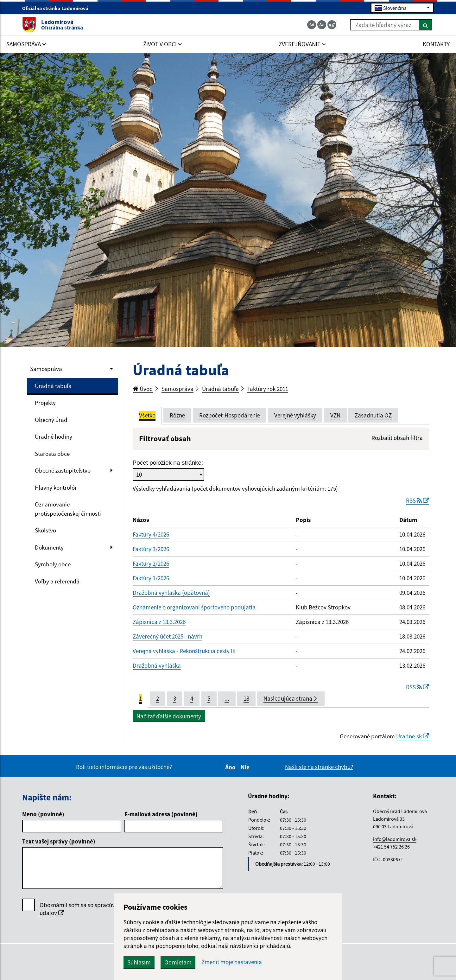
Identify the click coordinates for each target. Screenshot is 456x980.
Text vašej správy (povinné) (59, 841)
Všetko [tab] (147, 415)
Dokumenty (49, 547)
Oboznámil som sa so (97, 909)
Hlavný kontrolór (56, 487)
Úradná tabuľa (53, 386)
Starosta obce (52, 454)
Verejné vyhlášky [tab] (295, 415)
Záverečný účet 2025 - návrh (168, 636)
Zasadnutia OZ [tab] (373, 415)
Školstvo (45, 530)
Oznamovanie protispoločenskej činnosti (68, 509)
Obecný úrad (51, 420)
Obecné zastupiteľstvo (63, 470)
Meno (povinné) (43, 814)
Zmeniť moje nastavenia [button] (232, 962)
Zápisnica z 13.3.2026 (159, 622)
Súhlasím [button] (139, 962)
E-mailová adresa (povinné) (161, 814)
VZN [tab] (335, 415)
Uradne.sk (413, 736)
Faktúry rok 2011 (268, 389)
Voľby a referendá (57, 581)
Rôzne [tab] (177, 415)
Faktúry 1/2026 (151, 578)
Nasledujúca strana (291, 698)
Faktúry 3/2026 (151, 549)
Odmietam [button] (178, 962)
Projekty (45, 403)
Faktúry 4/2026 (151, 534)
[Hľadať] (426, 25)
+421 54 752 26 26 (391, 847)
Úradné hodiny (54, 436)
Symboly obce (53, 564)
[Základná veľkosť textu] (322, 25)
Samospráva (46, 369)
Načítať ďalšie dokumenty (169, 716)
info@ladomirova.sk (395, 839)
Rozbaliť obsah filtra (397, 438)
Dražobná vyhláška (157, 665)
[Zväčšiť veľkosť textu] (332, 25)
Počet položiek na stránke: (168, 463)
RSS (418, 500)
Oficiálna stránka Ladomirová (58, 8)
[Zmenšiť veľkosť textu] (312, 25)
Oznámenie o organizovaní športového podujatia (194, 607)
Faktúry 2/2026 (151, 563)
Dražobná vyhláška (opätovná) (171, 593)
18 (246, 698)
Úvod (143, 389)
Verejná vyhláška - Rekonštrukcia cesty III (184, 651)
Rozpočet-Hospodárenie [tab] (230, 415)
